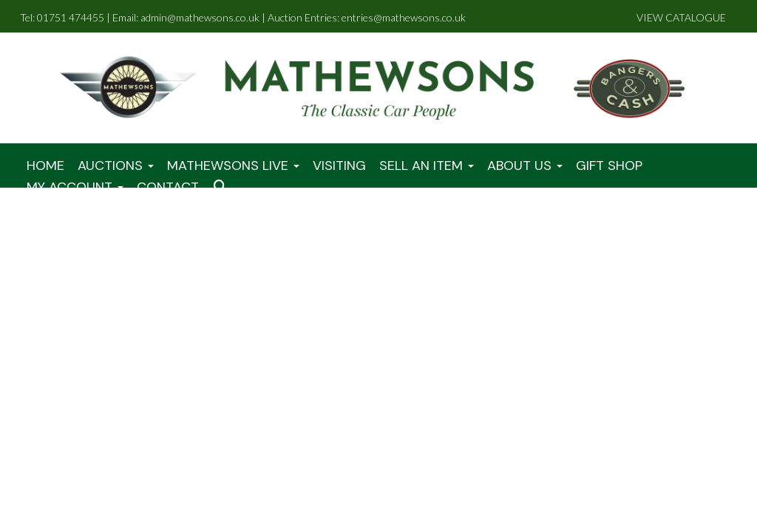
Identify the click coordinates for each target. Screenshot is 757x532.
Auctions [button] (116, 166)
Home (45, 166)
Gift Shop (609, 166)
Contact (168, 187)
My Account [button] (75, 187)
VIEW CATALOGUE (681, 17)
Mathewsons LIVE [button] (233, 166)
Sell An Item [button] (427, 166)
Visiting (339, 166)
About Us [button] (525, 166)
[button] (223, 187)
